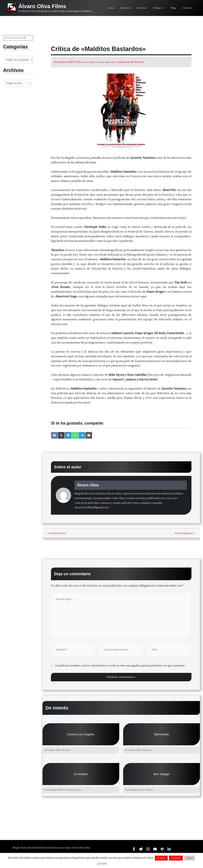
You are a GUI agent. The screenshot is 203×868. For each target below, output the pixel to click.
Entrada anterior (56, 533)
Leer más (102, 864)
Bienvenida (162, 737)
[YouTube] (155, 849)
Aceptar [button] (161, 858)
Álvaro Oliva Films (42, 6)
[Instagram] (148, 849)
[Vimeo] (162, 849)
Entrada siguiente (186, 533)
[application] (168, 8)
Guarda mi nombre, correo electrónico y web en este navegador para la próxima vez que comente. (120, 668)
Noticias (117, 62)
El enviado (81, 776)
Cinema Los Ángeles (81, 737)
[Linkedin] (169, 849)
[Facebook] (134, 849)
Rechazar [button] (176, 858)
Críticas (105, 62)
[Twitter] (141, 849)
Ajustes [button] (189, 858)
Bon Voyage (162, 776)
